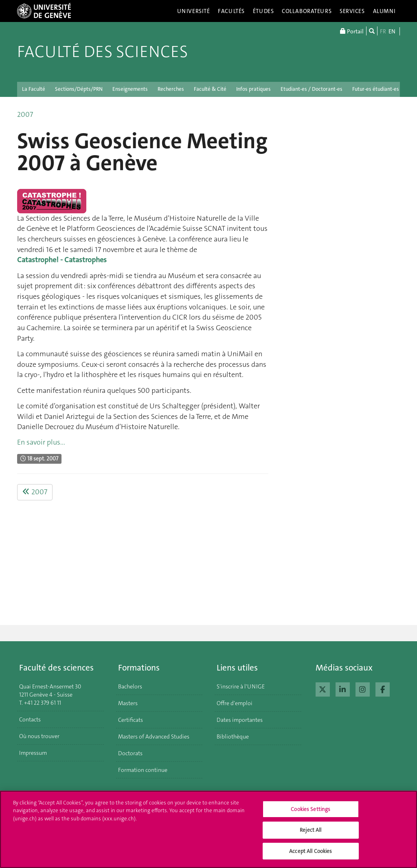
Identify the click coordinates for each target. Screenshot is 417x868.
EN (392, 31)
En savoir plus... (41, 442)
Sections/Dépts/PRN (79, 89)
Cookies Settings (311, 813)
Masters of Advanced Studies (154, 736)
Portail (352, 31)
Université (194, 11)
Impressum (33, 753)
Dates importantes (240, 720)
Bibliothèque (233, 736)
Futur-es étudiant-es (376, 89)
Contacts (30, 719)
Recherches (171, 89)
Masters (128, 703)
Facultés (231, 11)
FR (383, 31)
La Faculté (34, 89)
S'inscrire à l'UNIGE (241, 686)
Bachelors (130, 686)
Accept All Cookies (311, 855)
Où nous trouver (39, 736)
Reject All (311, 834)
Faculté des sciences (102, 52)
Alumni (384, 11)
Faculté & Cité (210, 89)
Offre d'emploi (235, 703)
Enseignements (130, 89)
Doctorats (130, 753)
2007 (25, 114)
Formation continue (143, 770)
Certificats (131, 720)
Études (263, 11)
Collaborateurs (307, 11)
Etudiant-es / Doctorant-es (312, 89)
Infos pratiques (253, 89)
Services (352, 11)
